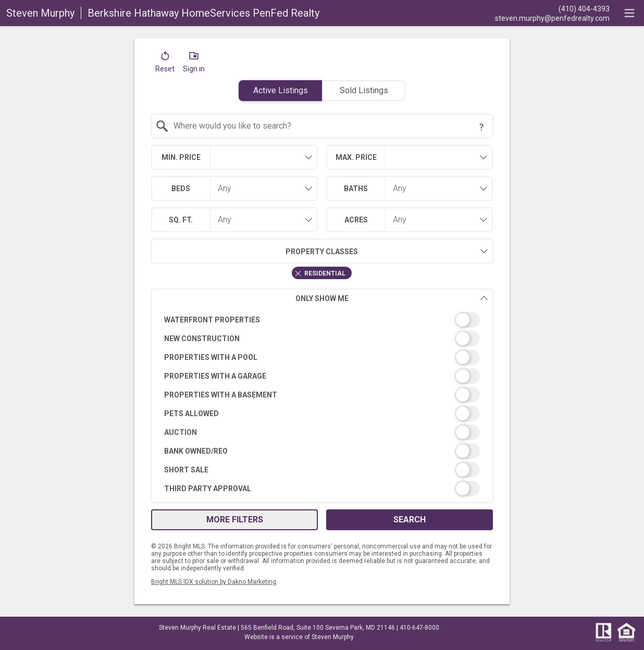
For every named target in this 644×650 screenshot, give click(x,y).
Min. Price (181, 157)
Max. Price (356, 157)
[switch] (322, 320)
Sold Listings (364, 90)
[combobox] (322, 126)
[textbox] (329, 126)
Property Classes (255, 251)
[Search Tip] (481, 127)
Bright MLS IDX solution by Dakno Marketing (214, 582)
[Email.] (552, 18)
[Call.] (552, 8)
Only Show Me (392, 298)
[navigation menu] (629, 13)
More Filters (235, 520)
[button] (165, 64)
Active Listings (281, 90)
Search (410, 520)
